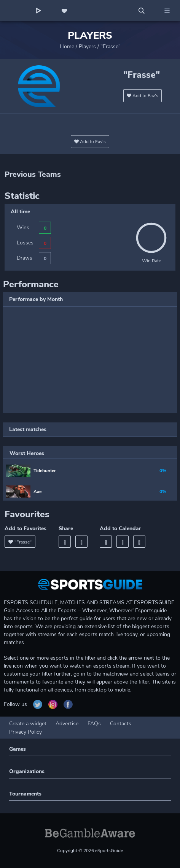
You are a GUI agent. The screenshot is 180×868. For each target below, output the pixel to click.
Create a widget (28, 724)
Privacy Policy (25, 732)
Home (67, 46)
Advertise (67, 724)
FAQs (94, 724)
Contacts (121, 724)
